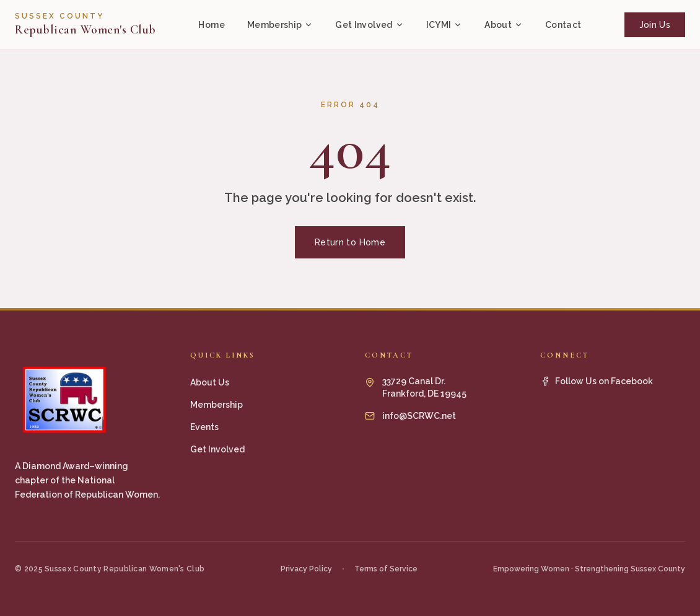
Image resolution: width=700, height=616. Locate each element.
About (504, 25)
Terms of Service (386, 569)
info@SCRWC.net (419, 416)
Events (204, 427)
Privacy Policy (306, 569)
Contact (563, 25)
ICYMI (444, 25)
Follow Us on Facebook (597, 381)
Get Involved (369, 25)
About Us (210, 382)
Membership (280, 25)
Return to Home (350, 242)
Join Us (655, 25)
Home (211, 25)
